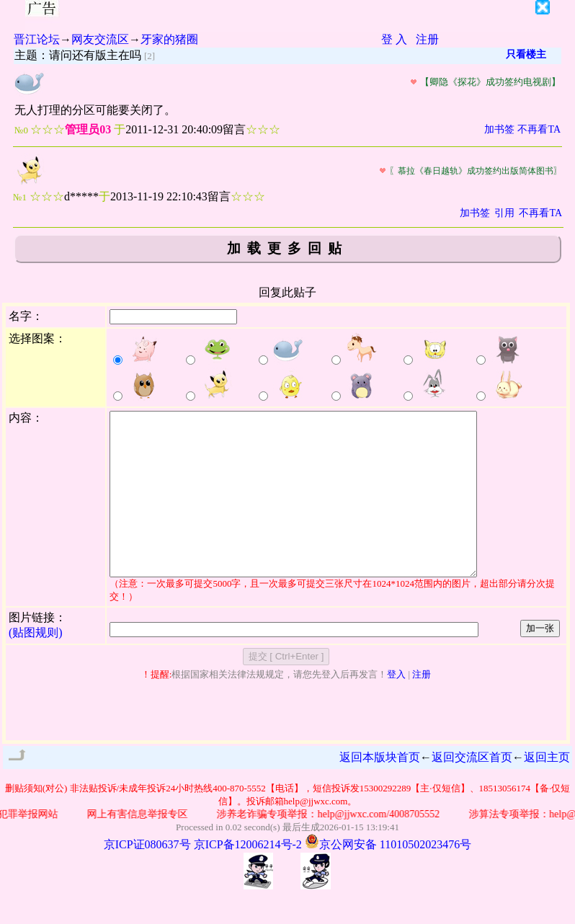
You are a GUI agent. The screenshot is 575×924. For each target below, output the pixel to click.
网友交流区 (100, 39)
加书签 (499, 129)
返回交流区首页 (472, 790)
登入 (396, 707)
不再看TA (539, 129)
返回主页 (547, 790)
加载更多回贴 (287, 248)
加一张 (540, 661)
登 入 (394, 39)
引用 (504, 213)
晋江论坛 (37, 39)
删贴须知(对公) (36, 821)
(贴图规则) (36, 665)
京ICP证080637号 (147, 877)
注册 (427, 39)
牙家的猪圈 (169, 39)
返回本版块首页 (380, 790)
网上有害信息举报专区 (141, 847)
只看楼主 (526, 54)
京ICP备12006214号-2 (248, 877)
